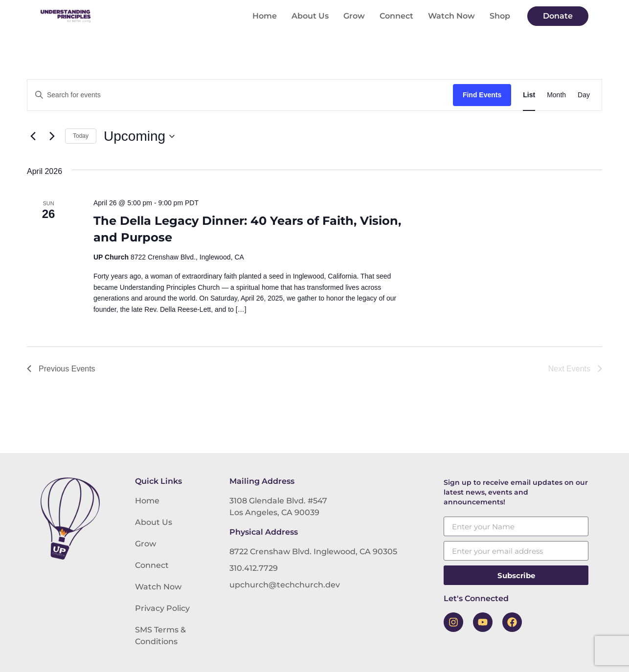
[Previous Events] (33, 136)
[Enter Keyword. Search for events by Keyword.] (240, 95)
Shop (500, 16)
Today (81, 136)
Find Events (482, 95)
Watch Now (451, 16)
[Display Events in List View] (529, 95)
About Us (310, 16)
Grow (354, 16)
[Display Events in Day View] (584, 95)
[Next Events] (52, 136)
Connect (396, 16)
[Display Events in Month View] (556, 95)
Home (265, 16)
